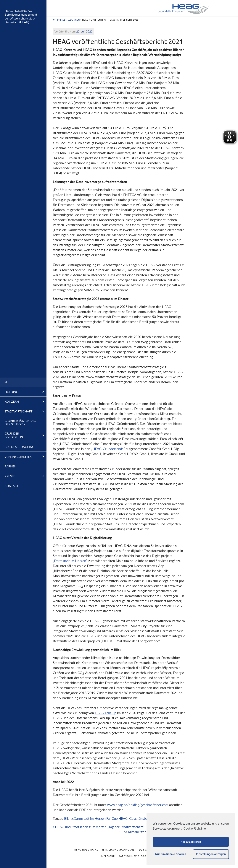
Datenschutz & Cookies (135, 856)
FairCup (112, 818)
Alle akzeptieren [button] (191, 842)
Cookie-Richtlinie (195, 829)
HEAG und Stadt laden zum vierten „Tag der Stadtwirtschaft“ (98, 827)
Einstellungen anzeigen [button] (211, 854)
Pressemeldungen (69, 20)
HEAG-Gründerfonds (108, 449)
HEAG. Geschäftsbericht (136, 818)
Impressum (108, 856)
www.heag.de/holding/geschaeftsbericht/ (138, 805)
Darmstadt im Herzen (70, 561)
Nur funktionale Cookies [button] (171, 854)
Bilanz (69, 818)
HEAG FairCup (106, 713)
